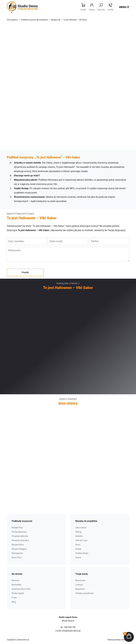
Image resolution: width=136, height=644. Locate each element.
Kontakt (110, 7)
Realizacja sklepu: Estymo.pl (118, 640)
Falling (78, 532)
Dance (78, 557)
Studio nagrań (18, 593)
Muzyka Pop (56, 20)
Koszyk (83, 7)
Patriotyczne (17, 553)
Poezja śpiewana (19, 532)
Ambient (79, 536)
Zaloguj (92, 7)
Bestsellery (17, 585)
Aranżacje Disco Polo (21, 589)
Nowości (16, 580)
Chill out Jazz (81, 540)
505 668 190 (70, 627)
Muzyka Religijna (19, 549)
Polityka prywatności (85, 593)
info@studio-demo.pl (71, 631)
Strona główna (12, 20)
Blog (14, 602)
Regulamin (80, 589)
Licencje (79, 585)
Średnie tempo (82, 553)
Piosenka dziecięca (20, 540)
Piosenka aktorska (20, 536)
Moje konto (80, 580)
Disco (78, 545)
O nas (14, 598)
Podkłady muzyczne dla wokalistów (34, 20)
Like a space (81, 528)
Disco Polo (17, 557)
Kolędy (78, 549)
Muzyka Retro (18, 545)
